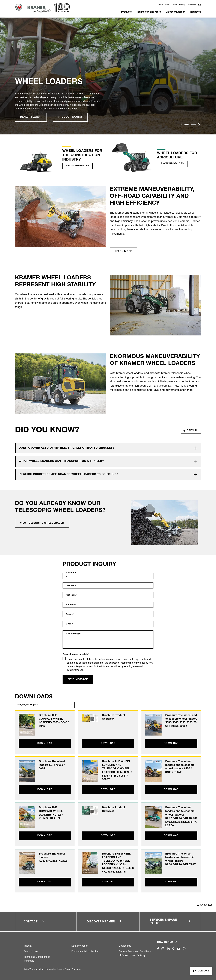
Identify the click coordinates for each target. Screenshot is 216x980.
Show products (77, 166)
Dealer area (125, 946)
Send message (78, 680)
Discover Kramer (175, 12)
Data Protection (80, 946)
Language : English (28, 705)
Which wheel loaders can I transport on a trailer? (61, 461)
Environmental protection (85, 951)
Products (126, 12)
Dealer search (31, 117)
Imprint (28, 946)
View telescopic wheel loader (42, 523)
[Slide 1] (187, 124)
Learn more (123, 252)
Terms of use (31, 951)
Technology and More (149, 12)
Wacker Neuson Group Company (65, 969)
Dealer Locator (164, 5)
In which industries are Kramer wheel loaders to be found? (68, 474)
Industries (195, 12)
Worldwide (192, 5)
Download (45, 743)
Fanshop (182, 5)
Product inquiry (70, 117)
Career (174, 5)
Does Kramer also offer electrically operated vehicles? (67, 448)
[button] (181, 124)
